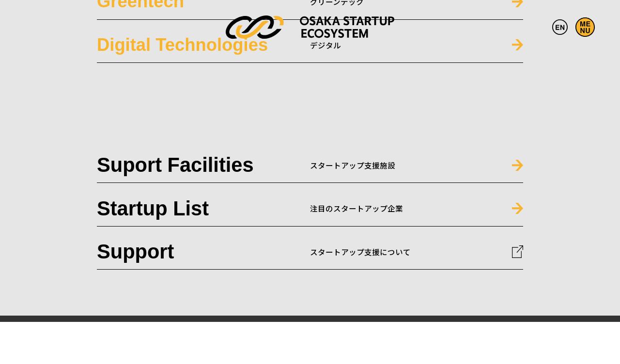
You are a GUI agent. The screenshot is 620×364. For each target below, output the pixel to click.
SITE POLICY (575, 291)
